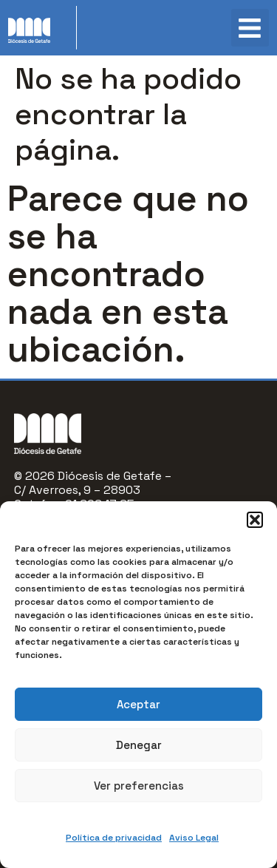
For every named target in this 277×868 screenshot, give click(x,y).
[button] (255, 520)
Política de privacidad (114, 838)
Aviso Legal (194, 838)
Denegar (139, 745)
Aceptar (138, 704)
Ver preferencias (139, 786)
